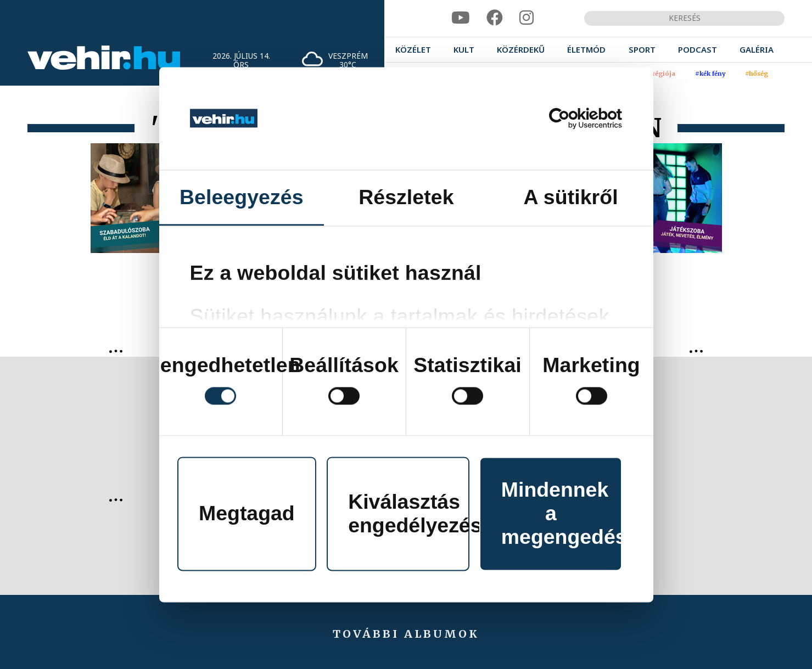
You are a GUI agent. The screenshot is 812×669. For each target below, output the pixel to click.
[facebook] (495, 18)
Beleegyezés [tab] (242, 197)
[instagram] (527, 18)
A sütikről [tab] (571, 197)
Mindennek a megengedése (562, 514)
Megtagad (247, 514)
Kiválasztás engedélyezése (409, 513)
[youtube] (461, 18)
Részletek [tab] (406, 197)
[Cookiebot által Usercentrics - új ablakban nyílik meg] (574, 118)
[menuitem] (413, 50)
